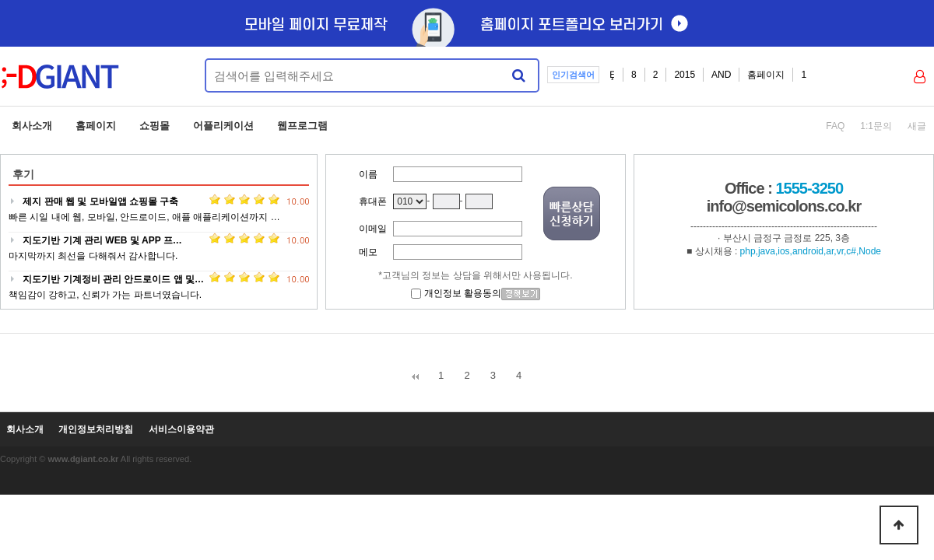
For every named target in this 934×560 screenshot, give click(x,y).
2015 (685, 75)
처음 (415, 376)
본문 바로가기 (0, 0)
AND (721, 75)
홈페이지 (766, 75)
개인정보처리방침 (96, 430)
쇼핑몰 (154, 126)
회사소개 (32, 126)
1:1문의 (876, 126)
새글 (917, 126)
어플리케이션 (223, 126)
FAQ (835, 126)
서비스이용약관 (181, 430)
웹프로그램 (302, 126)
